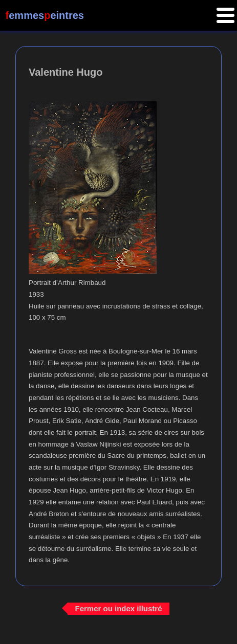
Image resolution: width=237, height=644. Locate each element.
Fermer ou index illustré (118, 608)
